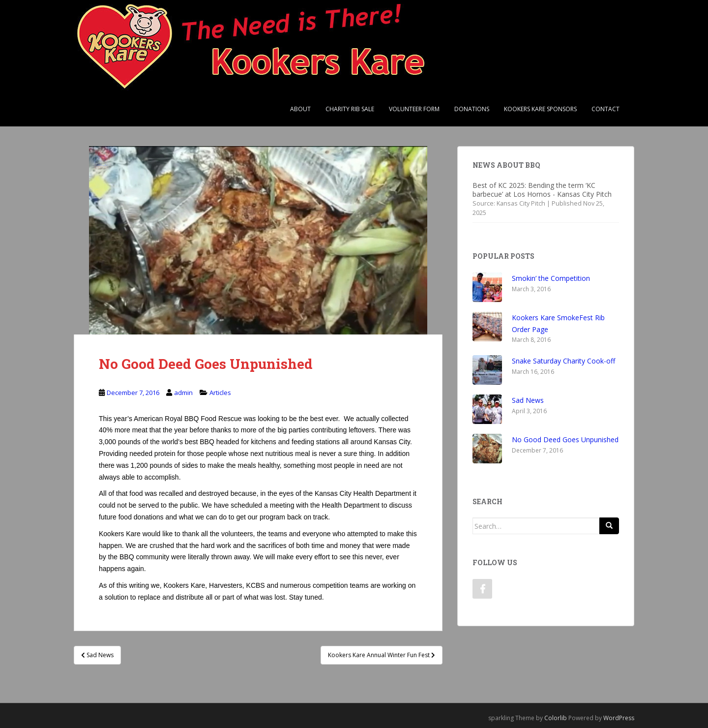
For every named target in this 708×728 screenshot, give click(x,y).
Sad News (528, 400)
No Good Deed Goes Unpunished (565, 440)
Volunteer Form (414, 109)
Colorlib (556, 718)
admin (183, 393)
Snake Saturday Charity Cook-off (563, 361)
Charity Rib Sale (350, 109)
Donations (472, 109)
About (300, 109)
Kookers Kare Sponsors (540, 109)
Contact (605, 109)
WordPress (619, 718)
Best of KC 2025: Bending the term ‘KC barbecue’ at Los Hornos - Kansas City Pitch (542, 190)
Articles (220, 393)
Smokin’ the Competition (551, 278)
